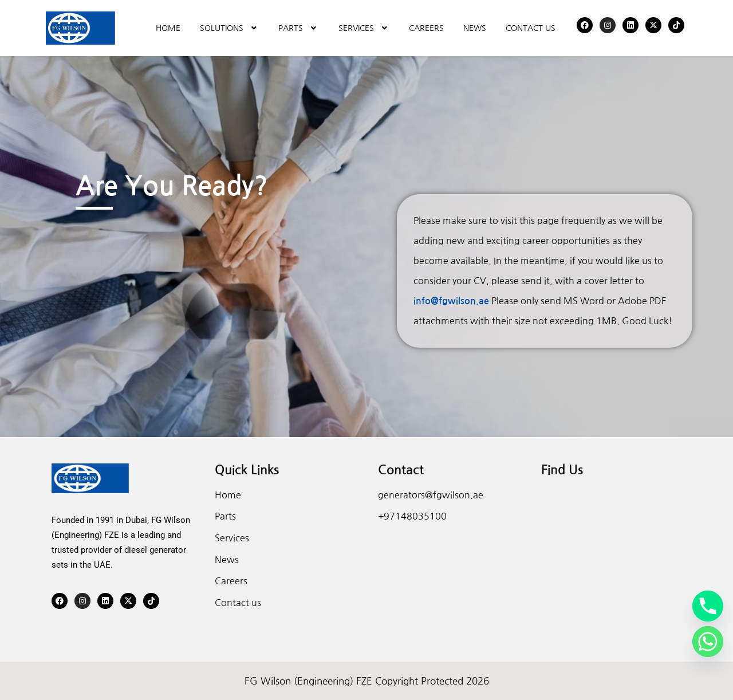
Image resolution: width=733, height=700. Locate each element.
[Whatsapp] (708, 642)
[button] (230, 28)
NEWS (475, 28)
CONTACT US (531, 28)
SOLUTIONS (230, 28)
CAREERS (426, 28)
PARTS (299, 28)
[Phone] (708, 606)
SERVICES (364, 28)
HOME (168, 28)
